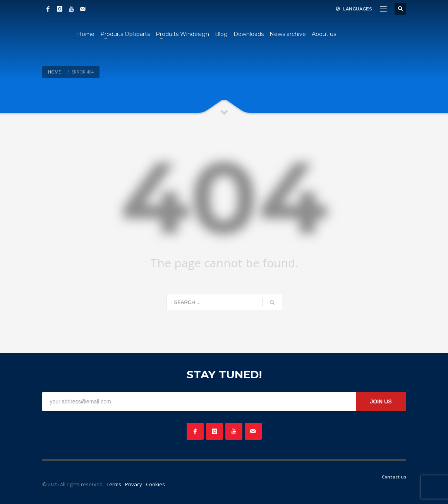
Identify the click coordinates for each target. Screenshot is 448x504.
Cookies (155, 484)
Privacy (134, 484)
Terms (114, 484)
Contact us (394, 477)
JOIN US (381, 401)
